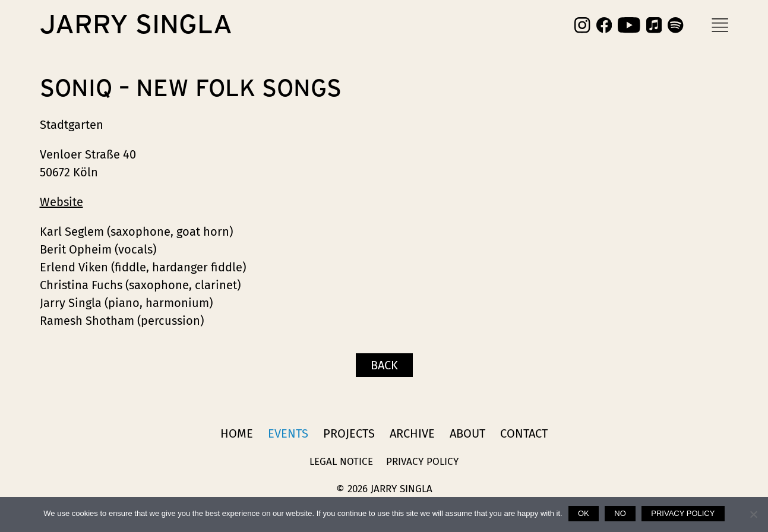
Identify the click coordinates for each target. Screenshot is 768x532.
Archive (412, 433)
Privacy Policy (422, 462)
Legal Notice (341, 462)
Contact (524, 433)
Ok (584, 513)
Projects (349, 433)
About (467, 433)
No (620, 513)
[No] (753, 514)
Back (384, 365)
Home (237, 433)
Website (61, 202)
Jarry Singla (136, 25)
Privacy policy (683, 513)
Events (288, 433)
